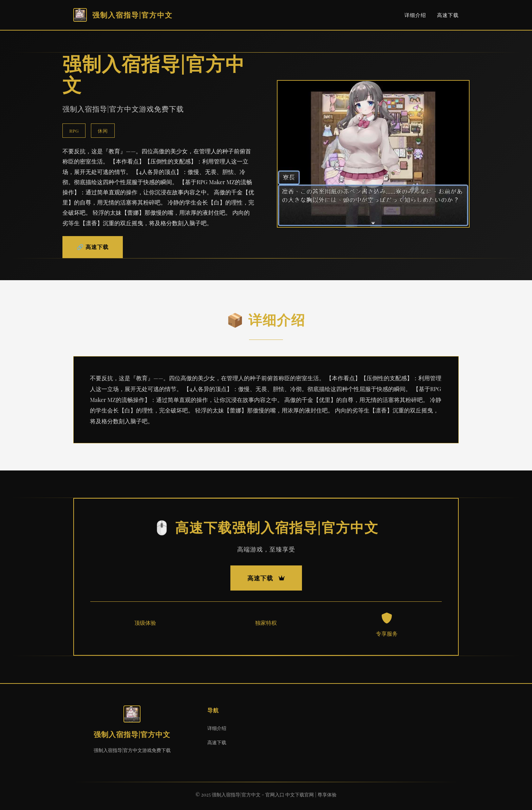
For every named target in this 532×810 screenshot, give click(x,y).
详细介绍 (415, 15)
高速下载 (448, 15)
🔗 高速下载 (93, 247)
